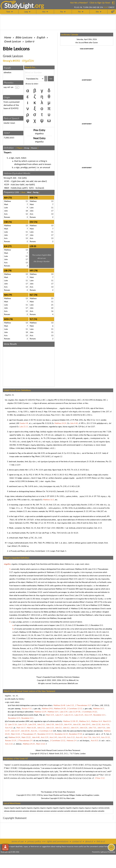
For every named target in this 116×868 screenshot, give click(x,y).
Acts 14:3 (44, 652)
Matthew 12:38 (25, 632)
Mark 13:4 (73, 579)
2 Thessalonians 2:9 (96, 642)
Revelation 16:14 (67, 642)
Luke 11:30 (30, 599)
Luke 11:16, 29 (73, 632)
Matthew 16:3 (61, 589)
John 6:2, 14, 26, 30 (29, 635)
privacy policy (34, 841)
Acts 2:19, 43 (101, 648)
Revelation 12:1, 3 (83, 625)
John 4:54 (16, 635)
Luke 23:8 (83, 632)
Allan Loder (70, 798)
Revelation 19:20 (81, 642)
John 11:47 (68, 635)
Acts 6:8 (28, 652)
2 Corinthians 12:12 (23, 579)
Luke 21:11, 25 (62, 625)
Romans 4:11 (52, 576)
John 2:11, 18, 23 (95, 632)
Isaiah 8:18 (46, 655)
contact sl (77, 841)
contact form (103, 846)
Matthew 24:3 (32, 582)
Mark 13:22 (42, 642)
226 (14, 178)
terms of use (17, 841)
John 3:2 (105, 632)
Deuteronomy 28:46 (94, 652)
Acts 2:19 (72, 625)
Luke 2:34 (78, 595)
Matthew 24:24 (30, 642)
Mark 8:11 (49, 632)
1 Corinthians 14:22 (35, 592)
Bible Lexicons (24, 37)
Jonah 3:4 (21, 599)
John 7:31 (41, 635)
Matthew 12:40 (77, 609)
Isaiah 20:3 (55, 655)
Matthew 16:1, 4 (38, 632)
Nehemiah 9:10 (35, 655)
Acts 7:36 (36, 652)
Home (8, 37)
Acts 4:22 (97, 668)
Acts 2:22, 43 (100, 635)
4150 (7, 181)
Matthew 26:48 (81, 569)
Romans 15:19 (64, 652)
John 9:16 (49, 635)
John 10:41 (58, 635)
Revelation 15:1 (97, 625)
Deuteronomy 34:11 (20, 655)
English (41, 37)
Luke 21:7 (82, 579)
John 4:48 (92, 648)
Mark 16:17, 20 (60, 632)
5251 (31, 188)
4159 (7, 184)
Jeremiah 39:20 (66, 655)
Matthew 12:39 (96, 605)
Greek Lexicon (12, 41)
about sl (89, 841)
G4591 (15, 108)
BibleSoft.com (73, 683)
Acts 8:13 (57, 661)
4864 (7, 188)
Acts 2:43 (16, 668)
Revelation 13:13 (53, 642)
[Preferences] (113, 12)
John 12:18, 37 (78, 635)
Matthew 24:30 (43, 586)
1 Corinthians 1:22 (23, 638)
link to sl (101, 841)
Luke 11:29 (59, 599)
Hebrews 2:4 (32, 661)
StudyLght (19, 5)
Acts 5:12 (21, 652)
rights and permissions (57, 841)
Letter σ (30, 41)
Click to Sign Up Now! (100, 3)
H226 (21, 699)
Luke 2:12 (92, 569)
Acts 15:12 (53, 652)
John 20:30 (89, 635)
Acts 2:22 (90, 661)
